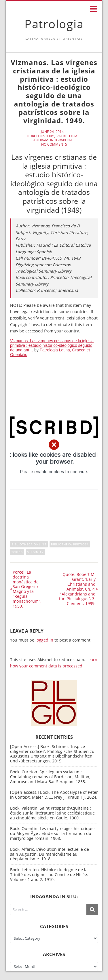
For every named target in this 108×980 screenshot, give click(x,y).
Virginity (36, 552)
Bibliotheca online (29, 544)
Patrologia (54, 24)
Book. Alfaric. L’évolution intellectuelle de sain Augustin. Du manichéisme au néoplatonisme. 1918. (50, 854)
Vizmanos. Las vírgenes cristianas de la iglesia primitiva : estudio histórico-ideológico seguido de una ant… (52, 345)
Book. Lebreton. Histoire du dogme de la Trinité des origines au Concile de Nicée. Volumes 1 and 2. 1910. (49, 875)
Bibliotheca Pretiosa (70, 544)
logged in (44, 640)
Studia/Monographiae (52, 140)
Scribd (17, 552)
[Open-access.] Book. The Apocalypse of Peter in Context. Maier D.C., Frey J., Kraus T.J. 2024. (54, 795)
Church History (39, 136)
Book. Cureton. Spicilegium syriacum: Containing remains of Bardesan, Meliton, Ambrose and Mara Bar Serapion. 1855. (50, 777)
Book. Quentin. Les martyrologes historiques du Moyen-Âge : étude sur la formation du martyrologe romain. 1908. (53, 833)
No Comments (54, 144)
